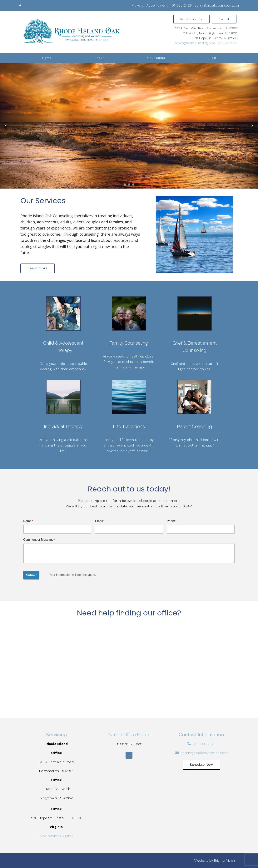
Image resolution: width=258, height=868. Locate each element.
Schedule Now (201, 765)
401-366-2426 (181, 5)
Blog (212, 58)
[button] (125, 185)
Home (47, 58)
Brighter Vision (224, 861)
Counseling (156, 58)
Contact (224, 19)
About (99, 58)
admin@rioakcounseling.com (218, 5)
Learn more (38, 268)
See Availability (191, 19)
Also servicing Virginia (57, 836)
